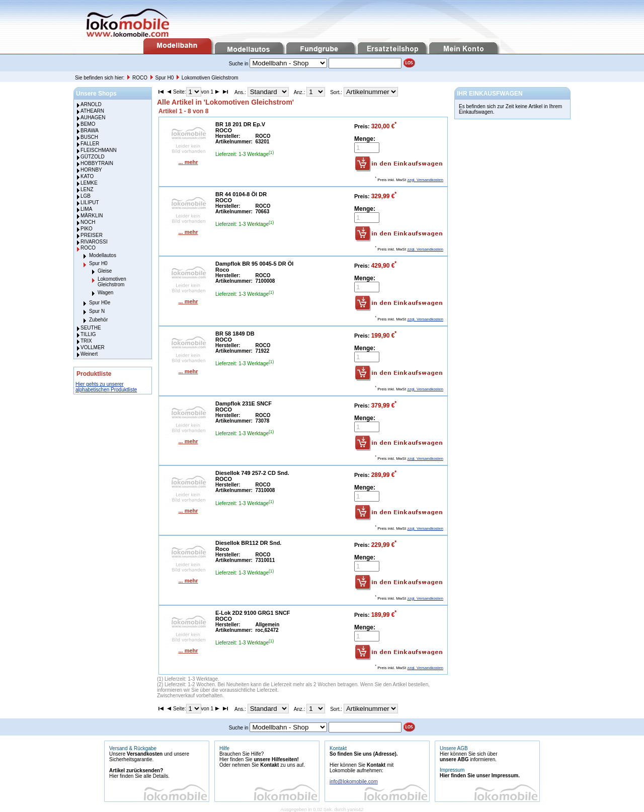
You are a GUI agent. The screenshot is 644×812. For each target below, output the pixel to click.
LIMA (86, 209)
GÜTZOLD (93, 157)
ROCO (141, 78)
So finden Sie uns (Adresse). (364, 754)
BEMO (88, 124)
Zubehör (98, 320)
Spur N (97, 311)
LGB (86, 196)
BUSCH (89, 137)
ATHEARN (92, 111)
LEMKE (89, 183)
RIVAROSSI (94, 242)
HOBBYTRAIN (97, 163)
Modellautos (103, 255)
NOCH (88, 222)
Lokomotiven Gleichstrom (210, 78)
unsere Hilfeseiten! (276, 759)
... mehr (188, 162)
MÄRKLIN (92, 216)
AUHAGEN (93, 117)
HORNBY (91, 170)
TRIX (86, 341)
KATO (87, 176)
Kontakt (269, 765)
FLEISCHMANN (99, 150)
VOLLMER (93, 347)
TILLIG (88, 334)
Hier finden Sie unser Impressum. (480, 776)
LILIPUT (90, 202)
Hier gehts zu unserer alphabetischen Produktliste (106, 387)
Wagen (105, 293)
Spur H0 (165, 78)
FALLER (90, 144)
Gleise (105, 271)
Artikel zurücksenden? (136, 770)
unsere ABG (454, 759)
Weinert (89, 354)
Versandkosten (145, 754)
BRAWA (90, 131)
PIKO (87, 229)
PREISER (92, 235)
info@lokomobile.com (354, 782)
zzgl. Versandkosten (425, 180)
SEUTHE (91, 328)
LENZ (87, 189)
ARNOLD (91, 104)
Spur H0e (100, 303)
